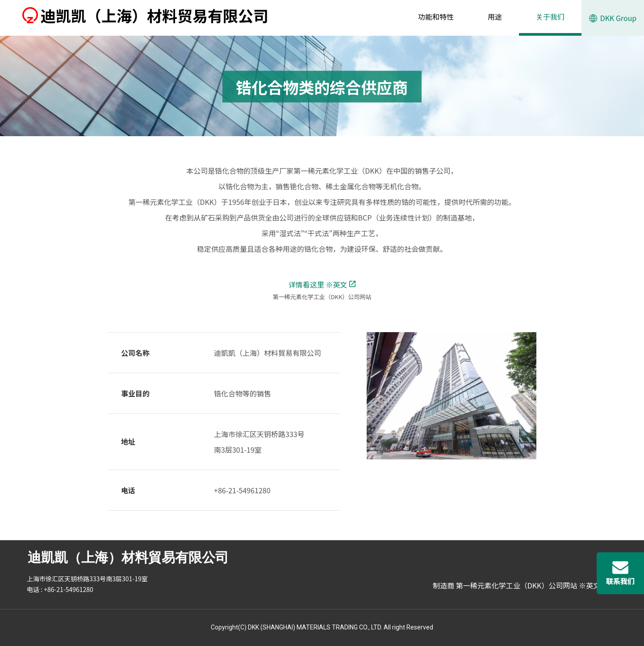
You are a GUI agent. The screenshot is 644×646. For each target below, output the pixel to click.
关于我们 (550, 17)
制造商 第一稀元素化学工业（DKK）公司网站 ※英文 (521, 585)
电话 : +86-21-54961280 (60, 589)
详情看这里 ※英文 (322, 284)
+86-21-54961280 (242, 490)
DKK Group (613, 24)
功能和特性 (436, 17)
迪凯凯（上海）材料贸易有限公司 (145, 15)
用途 (495, 17)
